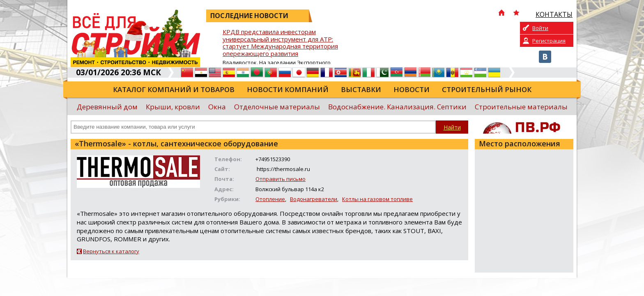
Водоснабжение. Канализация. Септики (397, 107)
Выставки (361, 89)
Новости (412, 89)
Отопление (270, 199)
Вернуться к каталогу (111, 251)
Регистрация (549, 41)
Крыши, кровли (173, 107)
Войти (540, 28)
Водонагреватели (314, 199)
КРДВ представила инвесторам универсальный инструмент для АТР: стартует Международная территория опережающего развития (280, 43)
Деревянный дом (107, 107)
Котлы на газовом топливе (377, 199)
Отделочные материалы (277, 107)
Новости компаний (288, 89)
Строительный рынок (487, 89)
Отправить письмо (281, 179)
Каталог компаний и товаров (174, 89)
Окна (217, 107)
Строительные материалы (521, 107)
